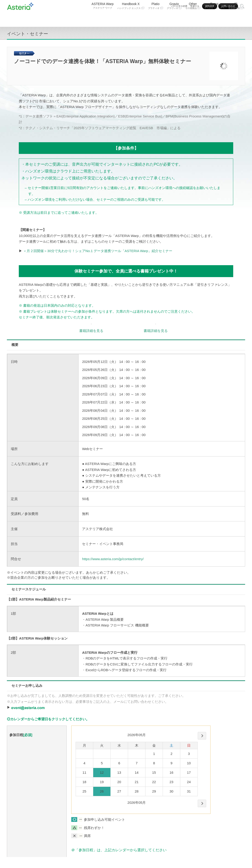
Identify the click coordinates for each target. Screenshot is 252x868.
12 (102, 772)
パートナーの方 (179, 6)
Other (193, 18)
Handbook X (131, 18)
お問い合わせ (228, 6)
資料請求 (210, 6)
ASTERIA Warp (103, 18)
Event (214, 18)
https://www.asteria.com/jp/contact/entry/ (113, 559)
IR (236, 18)
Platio (156, 18)
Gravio (174, 18)
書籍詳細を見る (91, 331)
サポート (195, 6)
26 (102, 791)
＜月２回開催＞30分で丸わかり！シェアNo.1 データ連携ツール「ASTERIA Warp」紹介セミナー (98, 251)
